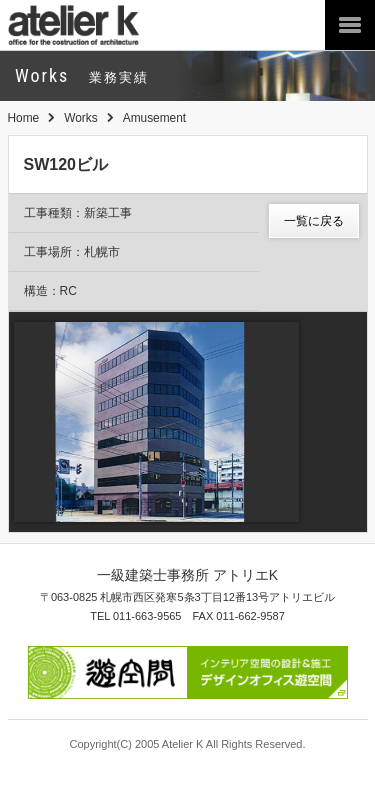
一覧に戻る (314, 221)
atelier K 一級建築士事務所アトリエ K (90, 25)
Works (80, 118)
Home (24, 118)
